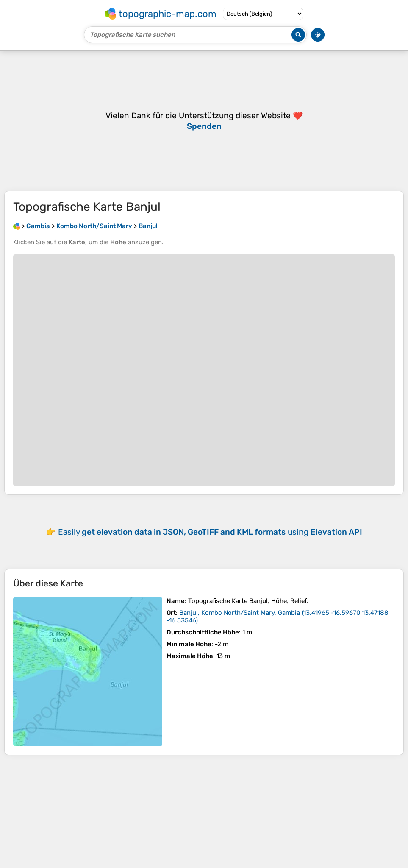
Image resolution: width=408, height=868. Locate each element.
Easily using (210, 532)
